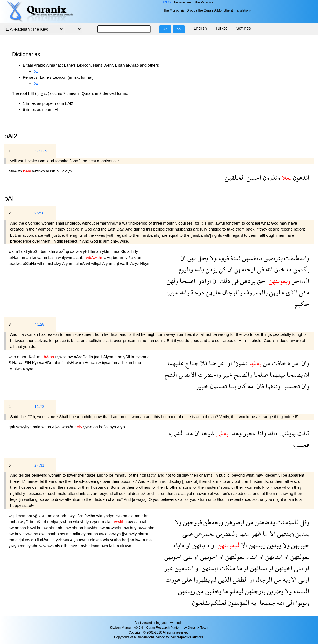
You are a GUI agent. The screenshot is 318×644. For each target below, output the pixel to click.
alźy (58, 263)
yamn (43, 258)
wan (13, 357)
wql (12, 516)
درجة (197, 292)
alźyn (45, 540)
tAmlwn (16, 369)
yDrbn (116, 540)
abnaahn (57, 528)
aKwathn (31, 534)
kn (35, 258)
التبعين (183, 568)
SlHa (14, 363)
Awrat (84, 540)
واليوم (186, 269)
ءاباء (179, 545)
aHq (109, 258)
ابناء (251, 557)
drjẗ (117, 263)
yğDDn (40, 516)
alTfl (36, 540)
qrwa (71, 251)
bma (137, 363)
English (200, 28)
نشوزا (240, 363)
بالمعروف (255, 292)
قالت (303, 433)
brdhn (118, 258)
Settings (243, 28)
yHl (86, 251)
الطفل (240, 579)
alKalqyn (64, 171)
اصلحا (187, 281)
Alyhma (111, 357)
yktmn (108, 251)
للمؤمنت (287, 522)
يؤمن (211, 269)
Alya (55, 522)
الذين (224, 579)
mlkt (77, 534)
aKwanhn (115, 528)
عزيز (172, 292)
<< (165, 29)
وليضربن (226, 533)
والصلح (242, 374)
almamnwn (99, 546)
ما (288, 269)
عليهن (276, 292)
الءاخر (300, 281)
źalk (133, 258)
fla (92, 357)
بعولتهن (299, 557)
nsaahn (53, 534)
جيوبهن (299, 545)
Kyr (36, 363)
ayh (85, 546)
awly (133, 534)
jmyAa (75, 546)
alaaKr (80, 258)
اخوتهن (283, 568)
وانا (261, 433)
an (99, 251)
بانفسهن (251, 258)
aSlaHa (30, 263)
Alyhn (68, 263)
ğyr (125, 534)
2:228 (39, 213)
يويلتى (287, 433)
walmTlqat (18, 251)
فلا (203, 363)
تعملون (218, 386)
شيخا (207, 433)
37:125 (41, 151)
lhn (93, 251)
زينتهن (285, 533)
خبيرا (201, 386)
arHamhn (17, 258)
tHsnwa (90, 363)
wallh (125, 263)
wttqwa (105, 363)
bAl (9, 198)
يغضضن (264, 522)
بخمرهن (204, 533)
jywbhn (66, 522)
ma (117, 251)
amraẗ (23, 357)
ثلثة (235, 258)
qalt (12, 427)
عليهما (176, 363)
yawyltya (24, 427)
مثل (304, 292)
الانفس (187, 374)
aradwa (16, 263)
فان (259, 386)
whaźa (68, 427)
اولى (303, 579)
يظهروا (201, 579)
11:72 (39, 406)
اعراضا (217, 363)
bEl (36, 71)
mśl (50, 263)
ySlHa (129, 357)
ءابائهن (200, 545)
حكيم (302, 304)
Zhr (145, 516)
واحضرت (209, 374)
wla (79, 251)
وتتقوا (272, 386)
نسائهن (258, 568)
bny (134, 528)
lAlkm (114, 546)
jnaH (99, 357)
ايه (254, 602)
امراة (293, 363)
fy (136, 251)
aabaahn (142, 522)
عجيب (301, 445)
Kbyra (28, 369)
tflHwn (126, 546)
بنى (187, 557)
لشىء (176, 433)
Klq (124, 251)
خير (227, 374)
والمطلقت (296, 258)
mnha (14, 522)
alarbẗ (143, 534)
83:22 (167, 2)
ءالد (272, 433)
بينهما (276, 374)
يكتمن (301, 269)
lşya (113, 427)
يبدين (302, 533)
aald (37, 427)
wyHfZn (77, 516)
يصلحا (294, 374)
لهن (191, 258)
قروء (223, 258)
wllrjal (97, 263)
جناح (191, 363)
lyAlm (141, 540)
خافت (278, 363)
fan (115, 363)
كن (222, 269)
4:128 (39, 324)
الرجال (263, 579)
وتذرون (271, 177)
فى (260, 269)
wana (47, 427)
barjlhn (128, 540)
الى (289, 602)
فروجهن (192, 522)
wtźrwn (39, 171)
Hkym (145, 263)
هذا (188, 433)
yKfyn (14, 546)
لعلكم (218, 602)
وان (305, 363)
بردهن (247, 281)
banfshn (49, 251)
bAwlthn (35, 528)
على (188, 533)
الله (268, 269)
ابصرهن (234, 522)
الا (272, 533)
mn (40, 357)
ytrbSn (35, 251)
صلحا (260, 374)
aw (71, 357)
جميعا (267, 602)
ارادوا (203, 281)
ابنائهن (273, 557)
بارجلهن (254, 591)
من (266, 363)
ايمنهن (209, 568)
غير (169, 568)
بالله (198, 269)
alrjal (20, 540)
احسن (253, 177)
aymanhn (90, 534)
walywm (65, 258)
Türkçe (222, 28)
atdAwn (16, 171)
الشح (171, 374)
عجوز (249, 433)
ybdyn (109, 516)
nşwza (61, 357)
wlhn (42, 263)
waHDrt (46, 363)
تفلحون (201, 602)
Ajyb (121, 427)
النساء (301, 591)
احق (261, 281)
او (229, 363)
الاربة (289, 579)
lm (53, 540)
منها (244, 533)
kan (129, 363)
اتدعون (300, 177)
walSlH (25, 363)
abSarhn (62, 516)
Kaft (33, 357)
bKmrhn (43, 522)
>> (179, 29)
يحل (202, 258)
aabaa (21, 528)
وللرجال (232, 292)
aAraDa (81, 357)
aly (58, 546)
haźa (104, 427)
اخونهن (208, 557)
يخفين (212, 591)
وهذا (235, 433)
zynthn (122, 516)
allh (131, 251)
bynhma (142, 357)
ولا (212, 258)
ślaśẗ (61, 251)
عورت (173, 579)
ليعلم (236, 591)
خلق (279, 269)
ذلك (224, 281)
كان (241, 386)
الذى (291, 292)
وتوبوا (302, 602)
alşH (70, 363)
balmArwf (82, 263)
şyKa (89, 427)
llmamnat (25, 516)
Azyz (135, 263)
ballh (53, 258)
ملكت (227, 568)
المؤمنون (238, 602)
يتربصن (272, 258)
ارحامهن (244, 269)
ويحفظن (213, 522)
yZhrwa (63, 540)
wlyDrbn (28, 522)
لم (213, 579)
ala (131, 516)
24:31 (39, 465)
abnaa (78, 528)
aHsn (51, 171)
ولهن (172, 281)
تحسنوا (290, 386)
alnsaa (96, 540)
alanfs (60, 363)
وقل (304, 522)
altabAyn (114, 534)
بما (232, 386)
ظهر (255, 533)
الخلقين (235, 177)
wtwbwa (47, 546)
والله (184, 292)
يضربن (274, 591)
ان (183, 258)
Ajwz (57, 427)
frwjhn (90, 516)
